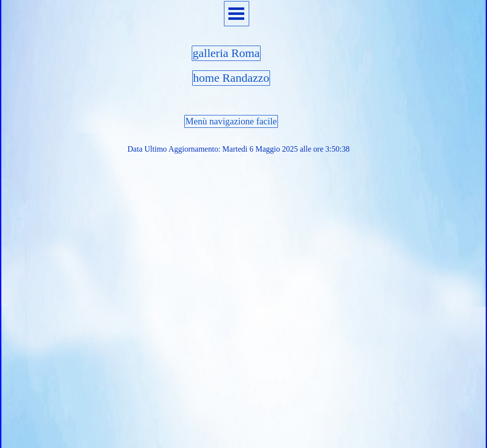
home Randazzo (231, 78)
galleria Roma (226, 53)
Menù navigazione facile (231, 121)
